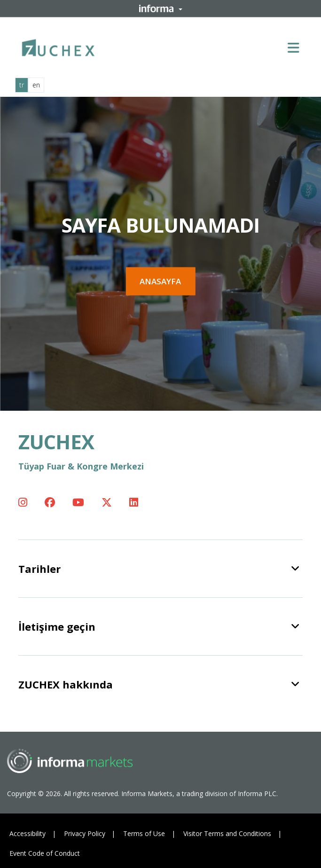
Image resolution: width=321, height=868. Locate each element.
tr (22, 85)
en (36, 85)
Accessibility (27, 833)
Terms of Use (144, 833)
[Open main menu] (297, 47)
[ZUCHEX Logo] (58, 46)
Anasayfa (160, 281)
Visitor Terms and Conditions (227, 833)
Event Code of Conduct (45, 853)
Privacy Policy (85, 833)
